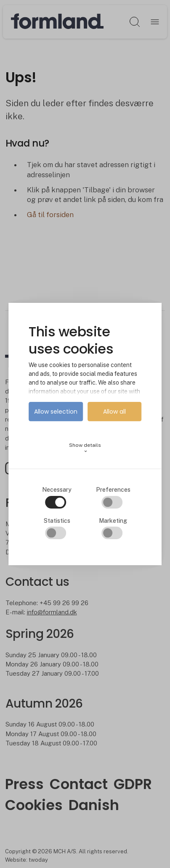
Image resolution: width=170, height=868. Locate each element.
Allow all (114, 412)
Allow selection (56, 412)
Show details (85, 448)
